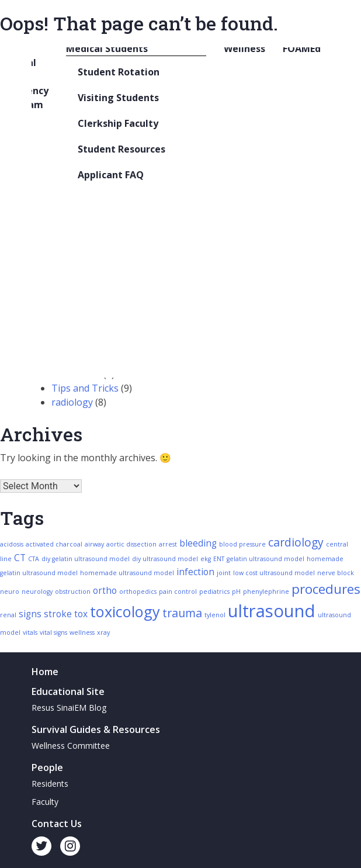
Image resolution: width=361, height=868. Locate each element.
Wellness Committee (71, 746)
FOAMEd (302, 49)
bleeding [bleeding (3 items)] (198, 543)
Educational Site (68, 691)
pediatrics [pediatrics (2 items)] (214, 592)
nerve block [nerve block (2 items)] (336, 573)
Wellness (244, 49)
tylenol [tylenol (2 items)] (215, 615)
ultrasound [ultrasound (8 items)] (272, 611)
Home (45, 672)
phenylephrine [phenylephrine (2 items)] (266, 592)
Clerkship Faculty (118, 123)
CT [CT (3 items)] (20, 558)
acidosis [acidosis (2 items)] (12, 544)
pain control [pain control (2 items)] (178, 592)
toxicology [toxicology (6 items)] (125, 611)
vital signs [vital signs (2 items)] (53, 632)
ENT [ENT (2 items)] (219, 559)
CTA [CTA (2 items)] (34, 559)
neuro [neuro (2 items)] (10, 592)
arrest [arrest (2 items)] (168, 544)
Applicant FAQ (111, 175)
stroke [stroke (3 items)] (58, 614)
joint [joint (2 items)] (224, 573)
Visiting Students (118, 98)
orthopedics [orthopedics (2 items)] (138, 592)
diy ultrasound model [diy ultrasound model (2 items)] (165, 559)
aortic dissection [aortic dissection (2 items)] (131, 544)
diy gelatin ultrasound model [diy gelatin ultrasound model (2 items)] (86, 559)
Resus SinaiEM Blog (69, 708)
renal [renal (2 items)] (8, 615)
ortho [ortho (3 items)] (105, 591)
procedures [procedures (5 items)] (326, 589)
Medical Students (107, 49)
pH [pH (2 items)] (236, 592)
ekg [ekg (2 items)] (206, 559)
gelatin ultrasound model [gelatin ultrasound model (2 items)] (265, 559)
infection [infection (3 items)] (195, 572)
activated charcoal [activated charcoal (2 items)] (54, 544)
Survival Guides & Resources (96, 729)
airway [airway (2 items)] (94, 544)
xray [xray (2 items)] (103, 632)
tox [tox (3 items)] (81, 614)
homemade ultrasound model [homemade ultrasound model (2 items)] (127, 573)
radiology (72, 402)
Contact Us (57, 824)
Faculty (45, 802)
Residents (50, 784)
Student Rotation (119, 72)
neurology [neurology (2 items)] (37, 592)
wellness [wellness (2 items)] (82, 632)
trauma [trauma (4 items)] (182, 613)
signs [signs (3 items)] (30, 614)
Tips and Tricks (85, 388)
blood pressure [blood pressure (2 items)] (242, 544)
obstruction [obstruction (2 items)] (73, 592)
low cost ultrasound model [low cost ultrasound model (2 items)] (274, 573)
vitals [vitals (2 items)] (30, 632)
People (47, 767)
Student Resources (122, 149)
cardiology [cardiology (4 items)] (296, 542)
